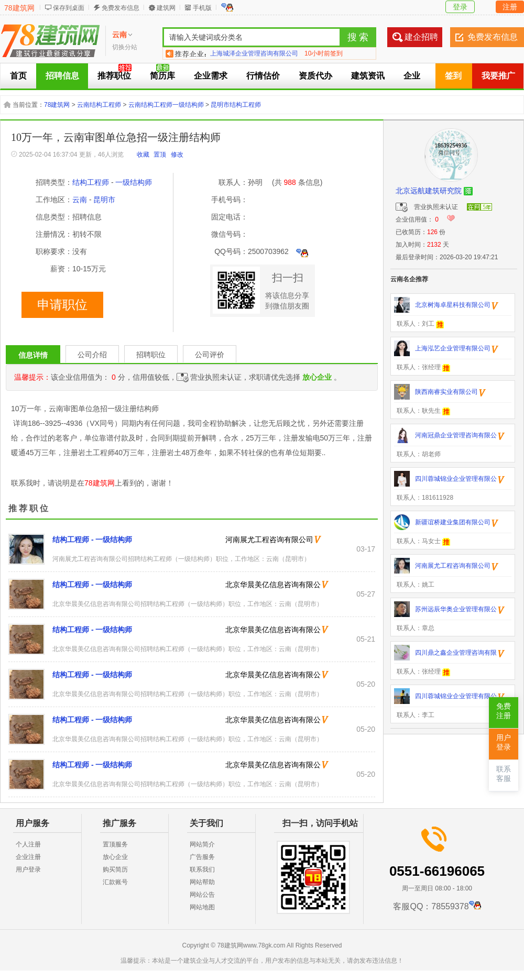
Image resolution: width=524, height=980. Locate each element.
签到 (453, 76)
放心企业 (115, 857)
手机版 (202, 8)
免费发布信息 (121, 8)
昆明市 (104, 200)
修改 (177, 155)
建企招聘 (421, 37)
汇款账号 (115, 882)
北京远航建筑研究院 (429, 191)
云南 (80, 200)
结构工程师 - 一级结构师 (92, 539)
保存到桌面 (69, 8)
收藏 (143, 155)
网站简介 (202, 844)
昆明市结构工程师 (236, 105)
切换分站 (125, 47)
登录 (460, 7)
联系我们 (202, 869)
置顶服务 (115, 844)
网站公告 (202, 895)
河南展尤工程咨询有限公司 (269, 539)
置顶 (160, 155)
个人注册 (28, 844)
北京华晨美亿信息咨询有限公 (273, 585)
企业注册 (28, 857)
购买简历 (115, 869)
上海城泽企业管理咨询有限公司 (254, 53)
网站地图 (202, 907)
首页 (18, 76)
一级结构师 (134, 182)
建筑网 (166, 8)
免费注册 (504, 711)
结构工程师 (91, 182)
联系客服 (504, 774)
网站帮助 (202, 882)
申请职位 (62, 305)
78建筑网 (19, 8)
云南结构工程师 (99, 105)
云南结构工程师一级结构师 (166, 105)
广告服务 (202, 857)
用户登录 (28, 869)
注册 (510, 7)
